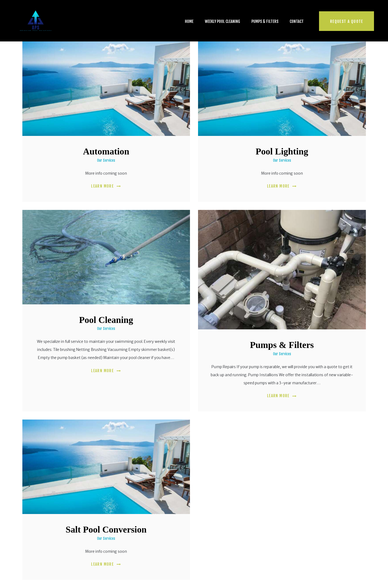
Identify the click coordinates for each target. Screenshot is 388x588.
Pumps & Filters (282, 345)
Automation (106, 151)
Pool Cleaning (106, 320)
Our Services (106, 160)
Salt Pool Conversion (106, 529)
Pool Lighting (282, 151)
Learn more (102, 186)
